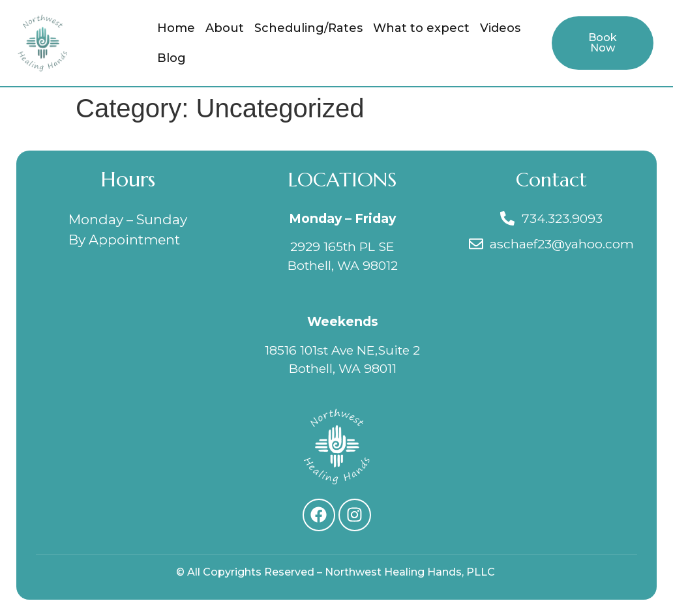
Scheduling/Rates (308, 28)
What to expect (421, 28)
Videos (500, 28)
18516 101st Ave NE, (321, 350)
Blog (172, 58)
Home (176, 28)
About (225, 28)
